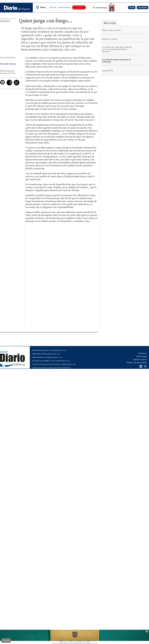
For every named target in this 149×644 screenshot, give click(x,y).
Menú (43, 7)
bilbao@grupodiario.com (51, 354)
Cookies (6, 640)
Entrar (132, 8)
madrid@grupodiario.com (53, 357)
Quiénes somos (140, 360)
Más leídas (110, 23)
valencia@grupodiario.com (61, 361)
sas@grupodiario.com (68, 364)
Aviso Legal (141, 356)
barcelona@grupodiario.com (56, 350)
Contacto (142, 353)
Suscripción (143, 8)
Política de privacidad (137, 363)
